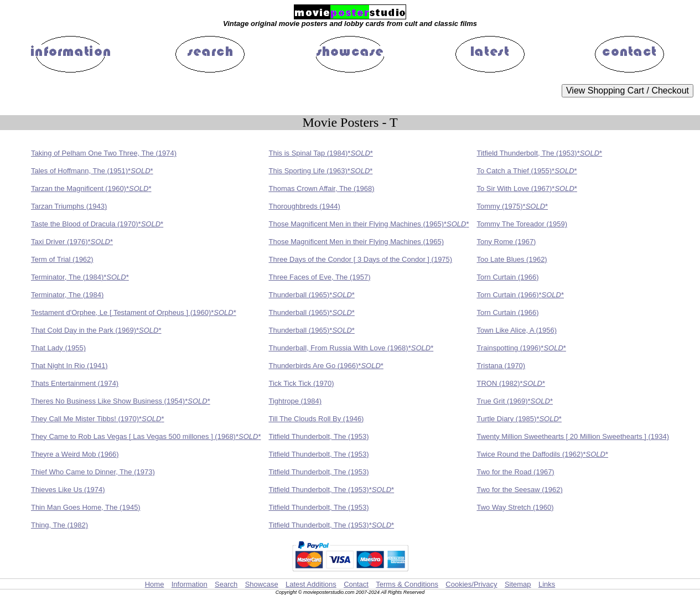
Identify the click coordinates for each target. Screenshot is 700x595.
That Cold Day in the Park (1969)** (96, 330)
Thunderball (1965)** (311, 295)
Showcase (262, 584)
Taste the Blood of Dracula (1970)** (97, 224)
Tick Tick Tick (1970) (301, 383)
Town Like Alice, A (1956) (517, 330)
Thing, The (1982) (59, 525)
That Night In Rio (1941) (69, 366)
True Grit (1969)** (515, 401)
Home (155, 584)
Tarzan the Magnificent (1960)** (91, 188)
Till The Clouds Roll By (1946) (316, 419)
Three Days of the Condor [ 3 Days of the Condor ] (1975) (360, 259)
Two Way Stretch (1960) (515, 507)
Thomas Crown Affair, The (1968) (321, 188)
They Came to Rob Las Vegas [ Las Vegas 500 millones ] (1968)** (146, 436)
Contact (356, 584)
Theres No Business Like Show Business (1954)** (121, 401)
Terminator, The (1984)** (80, 277)
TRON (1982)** (511, 383)
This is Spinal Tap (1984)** (320, 153)
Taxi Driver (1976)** (72, 242)
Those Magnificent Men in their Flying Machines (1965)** (369, 224)
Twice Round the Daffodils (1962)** (543, 454)
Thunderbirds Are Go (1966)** (326, 366)
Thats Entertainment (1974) (75, 383)
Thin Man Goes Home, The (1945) (86, 507)
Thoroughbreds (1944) (304, 206)
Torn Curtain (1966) (508, 277)
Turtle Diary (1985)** (519, 419)
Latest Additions (311, 584)
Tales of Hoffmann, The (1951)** (92, 171)
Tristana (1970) (501, 366)
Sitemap (518, 584)
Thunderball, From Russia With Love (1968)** (351, 348)
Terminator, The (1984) (67, 295)
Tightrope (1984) (295, 401)
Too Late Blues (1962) (512, 259)
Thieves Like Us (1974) (68, 490)
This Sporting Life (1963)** (320, 171)
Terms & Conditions (407, 584)
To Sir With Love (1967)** (527, 188)
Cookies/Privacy (471, 584)
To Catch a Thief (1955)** (527, 171)
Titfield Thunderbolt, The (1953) (318, 436)
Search (226, 584)
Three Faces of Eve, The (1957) (319, 277)
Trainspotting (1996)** (522, 348)
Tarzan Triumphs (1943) (69, 206)
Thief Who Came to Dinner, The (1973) (93, 472)
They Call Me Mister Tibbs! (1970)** (98, 419)
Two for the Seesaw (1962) (520, 490)
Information (190, 584)
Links (547, 584)
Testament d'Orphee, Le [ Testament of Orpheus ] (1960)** (134, 312)
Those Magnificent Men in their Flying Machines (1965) (356, 242)
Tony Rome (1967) (507, 242)
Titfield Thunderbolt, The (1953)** (540, 153)
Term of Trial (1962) (62, 259)
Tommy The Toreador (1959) (522, 224)
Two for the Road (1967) (516, 472)
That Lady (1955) (58, 348)
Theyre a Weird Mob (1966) (75, 454)
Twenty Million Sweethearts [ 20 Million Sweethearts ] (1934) (573, 436)
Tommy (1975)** (513, 206)
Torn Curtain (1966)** (521, 295)
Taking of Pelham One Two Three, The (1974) (104, 153)
